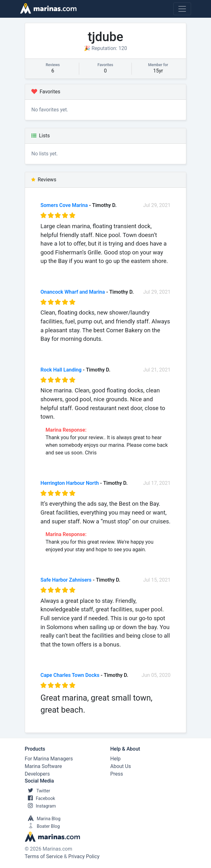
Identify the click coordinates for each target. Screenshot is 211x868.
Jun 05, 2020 (156, 675)
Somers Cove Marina (64, 205)
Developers (37, 774)
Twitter (37, 791)
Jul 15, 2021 (157, 580)
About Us (121, 766)
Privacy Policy (84, 856)
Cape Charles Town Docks (70, 675)
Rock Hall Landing (61, 370)
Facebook (40, 798)
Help (115, 759)
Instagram (40, 806)
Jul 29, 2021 (157, 205)
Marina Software (43, 766)
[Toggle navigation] (182, 9)
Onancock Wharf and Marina (73, 292)
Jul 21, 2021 (157, 370)
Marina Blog (43, 819)
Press (117, 774)
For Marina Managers (49, 759)
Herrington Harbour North (70, 483)
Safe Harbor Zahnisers (66, 580)
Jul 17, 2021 (157, 483)
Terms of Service (44, 856)
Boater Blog (42, 826)
